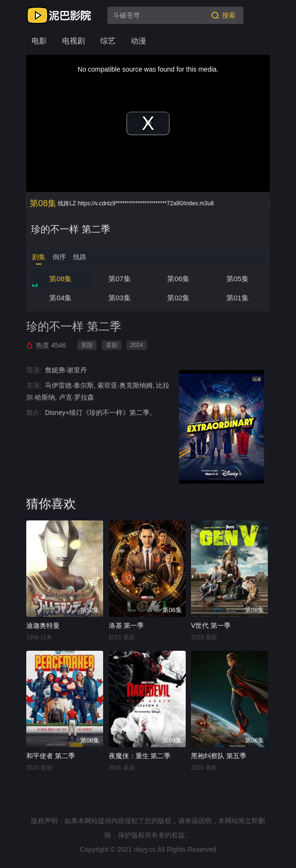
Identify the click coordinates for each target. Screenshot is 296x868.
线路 (80, 257)
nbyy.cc (145, 849)
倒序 (59, 257)
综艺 (108, 41)
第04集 (60, 298)
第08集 (60, 279)
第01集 (238, 298)
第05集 (238, 279)
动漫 (138, 41)
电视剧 (74, 41)
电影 (39, 41)
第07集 (120, 279)
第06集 (178, 279)
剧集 (39, 257)
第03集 (120, 298)
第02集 (178, 298)
